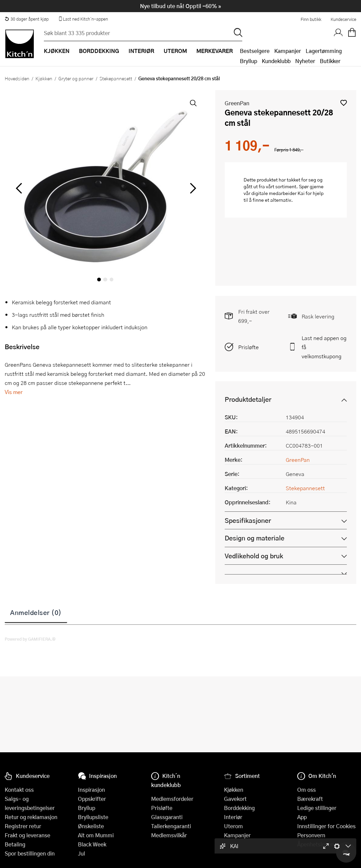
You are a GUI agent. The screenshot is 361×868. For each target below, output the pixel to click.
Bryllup (248, 61)
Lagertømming (324, 51)
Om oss (307, 790)
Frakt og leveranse (27, 835)
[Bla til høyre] (192, 188)
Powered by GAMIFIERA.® (30, 639)
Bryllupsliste (93, 817)
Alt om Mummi (96, 835)
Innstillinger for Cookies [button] (326, 826)
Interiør (233, 817)
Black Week (92, 844)
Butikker (330, 61)
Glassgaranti (167, 817)
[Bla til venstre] (19, 188)
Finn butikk (311, 19)
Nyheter (305, 61)
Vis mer (14, 392)
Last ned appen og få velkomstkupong (324, 347)
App (302, 817)
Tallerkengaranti (171, 826)
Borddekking (239, 808)
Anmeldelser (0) (36, 612)
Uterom (233, 826)
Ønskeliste (91, 826)
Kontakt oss (19, 790)
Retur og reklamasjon (31, 817)
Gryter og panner (76, 78)
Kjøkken (44, 78)
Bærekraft (310, 799)
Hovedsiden (17, 78)
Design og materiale (255, 538)
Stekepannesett (116, 78)
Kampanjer (288, 51)
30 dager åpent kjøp (27, 19)
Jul (81, 853)
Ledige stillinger (317, 808)
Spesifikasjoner (248, 520)
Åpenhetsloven (315, 844)
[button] (344, 103)
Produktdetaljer (248, 399)
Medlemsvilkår (169, 835)
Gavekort (235, 799)
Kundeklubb (276, 61)
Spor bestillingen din (30, 853)
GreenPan (237, 103)
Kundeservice (343, 19)
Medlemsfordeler (172, 799)
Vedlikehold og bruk (254, 556)
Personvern (311, 835)
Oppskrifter (92, 799)
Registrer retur (23, 826)
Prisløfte (248, 347)
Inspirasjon (91, 790)
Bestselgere (255, 51)
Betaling (15, 844)
